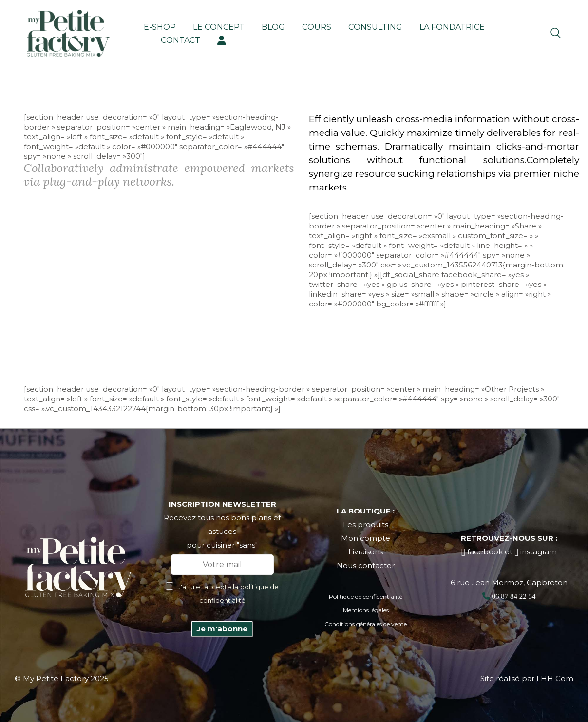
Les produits (366, 524)
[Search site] (556, 34)
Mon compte (366, 538)
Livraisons (366, 552)
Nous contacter (366, 565)
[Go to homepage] (68, 33)
